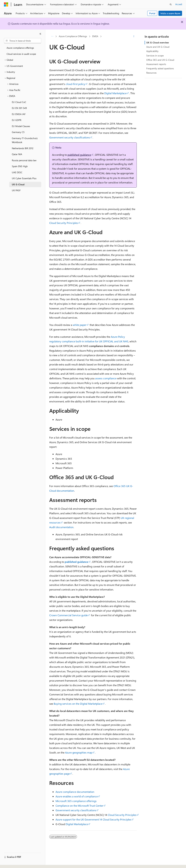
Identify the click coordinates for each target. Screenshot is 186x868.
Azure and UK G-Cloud (158, 47)
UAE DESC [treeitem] (17, 172)
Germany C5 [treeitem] (18, 132)
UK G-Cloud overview (158, 42)
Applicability (152, 51)
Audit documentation (61, 527)
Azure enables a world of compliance (77, 796)
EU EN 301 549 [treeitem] (19, 108)
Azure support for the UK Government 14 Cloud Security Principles (93, 819)
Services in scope (155, 56)
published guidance (79, 155)
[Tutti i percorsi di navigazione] (52, 36)
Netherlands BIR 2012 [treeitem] (23, 148)
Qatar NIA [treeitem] (17, 154)
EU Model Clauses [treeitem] (21, 126)
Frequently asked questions (160, 68)
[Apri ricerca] (171, 4)
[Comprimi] (40, 34)
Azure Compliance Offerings (73, 36)
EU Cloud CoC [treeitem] (19, 102)
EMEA (95, 36)
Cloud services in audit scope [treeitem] (21, 54)
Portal (152, 13)
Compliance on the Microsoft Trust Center (79, 806)
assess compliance (106, 378)
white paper (80, 325)
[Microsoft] (6, 4)
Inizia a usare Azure (170, 13)
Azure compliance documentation (75, 792)
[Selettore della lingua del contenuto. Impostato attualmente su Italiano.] (11, 863)
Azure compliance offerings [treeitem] (20, 48)
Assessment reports (156, 64)
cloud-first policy (75, 84)
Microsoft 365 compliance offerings (76, 801)
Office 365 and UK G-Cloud (160, 60)
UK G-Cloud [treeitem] (18, 184)
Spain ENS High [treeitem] (20, 166)
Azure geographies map (79, 752)
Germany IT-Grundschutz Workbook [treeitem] (25, 140)
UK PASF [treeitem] (16, 190)
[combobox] (23, 41)
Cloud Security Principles (64, 223)
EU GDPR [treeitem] (17, 120)
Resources (151, 73)
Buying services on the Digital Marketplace (78, 704)
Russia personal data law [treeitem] (24, 160)
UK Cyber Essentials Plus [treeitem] (24, 178)
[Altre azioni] (134, 36)
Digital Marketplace (115, 93)
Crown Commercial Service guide (68, 615)
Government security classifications (70, 137)
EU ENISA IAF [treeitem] (19, 114)
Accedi (179, 4)
